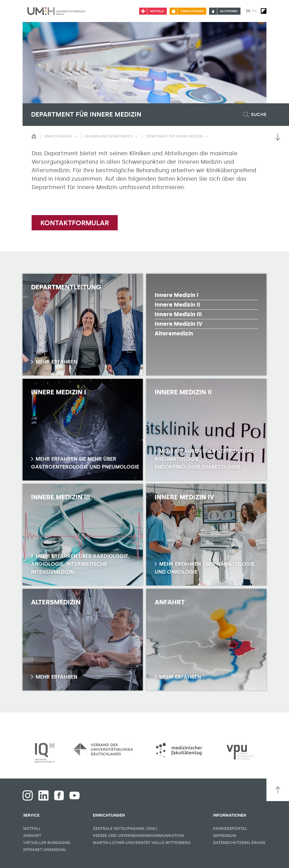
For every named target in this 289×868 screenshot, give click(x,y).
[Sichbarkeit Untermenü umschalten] (75, 136)
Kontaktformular (75, 223)
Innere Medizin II (177, 305)
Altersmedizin (174, 333)
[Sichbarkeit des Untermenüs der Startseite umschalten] (34, 136)
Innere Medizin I (177, 295)
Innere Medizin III (178, 314)
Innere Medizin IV (179, 324)
